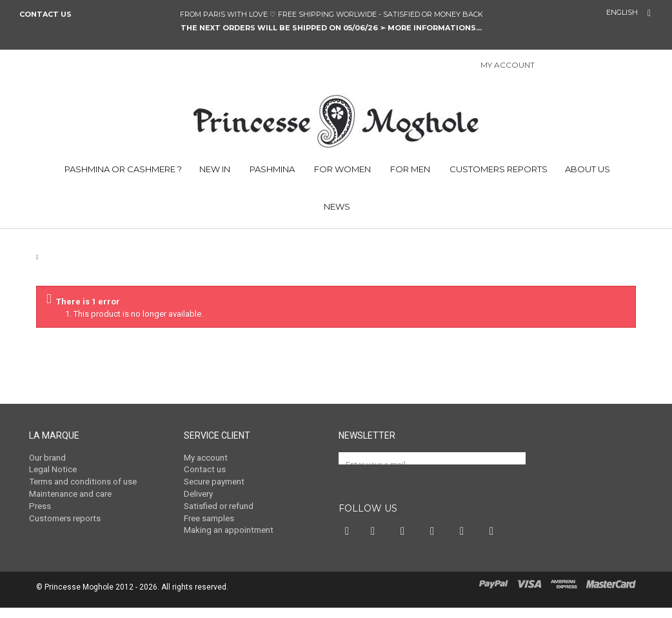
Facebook (348, 542)
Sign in (551, 66)
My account (205, 458)
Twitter (376, 542)
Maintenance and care (70, 493)
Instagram (435, 542)
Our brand (47, 458)
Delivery (198, 493)
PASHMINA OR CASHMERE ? (122, 169)
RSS (495, 542)
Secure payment (214, 482)
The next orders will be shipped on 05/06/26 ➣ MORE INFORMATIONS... (331, 28)
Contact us (45, 14)
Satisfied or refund (218, 505)
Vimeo (465, 542)
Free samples (209, 517)
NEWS (336, 206)
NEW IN (215, 169)
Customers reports (64, 517)
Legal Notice (53, 469)
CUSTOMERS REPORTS (498, 169)
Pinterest (406, 542)
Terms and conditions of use (82, 482)
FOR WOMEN (341, 169)
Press (39, 505)
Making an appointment (228, 529)
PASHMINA (271, 169)
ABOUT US (588, 169)
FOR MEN (409, 169)
